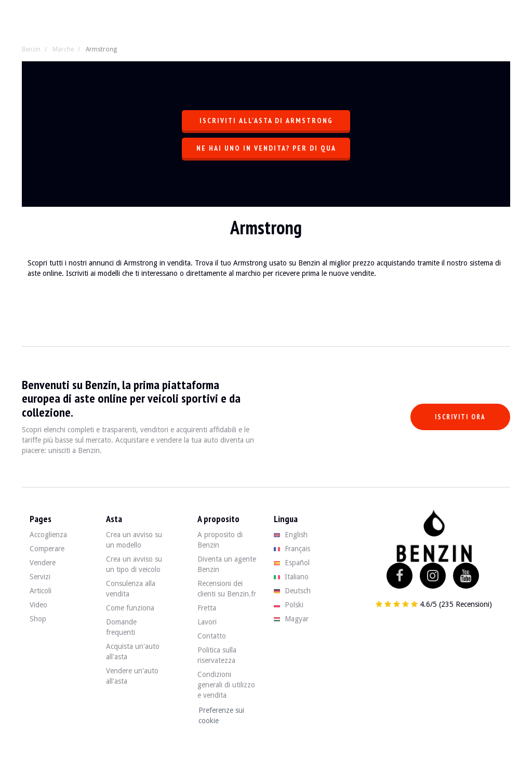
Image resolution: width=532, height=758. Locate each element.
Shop (38, 619)
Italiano (291, 577)
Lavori (207, 622)
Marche (63, 49)
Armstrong (101, 49)
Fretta (207, 608)
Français (292, 549)
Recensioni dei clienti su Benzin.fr (227, 589)
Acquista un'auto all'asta (133, 651)
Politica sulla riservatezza (217, 655)
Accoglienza (48, 535)
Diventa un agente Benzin (227, 564)
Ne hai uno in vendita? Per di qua (266, 148)
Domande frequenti (121, 627)
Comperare (47, 549)
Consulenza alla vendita (131, 589)
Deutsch (292, 591)
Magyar (291, 619)
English (291, 535)
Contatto (212, 636)
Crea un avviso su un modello (134, 540)
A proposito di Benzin (220, 540)
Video (38, 605)
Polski (289, 605)
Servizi (40, 577)
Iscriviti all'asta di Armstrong (266, 121)
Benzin (31, 49)
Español (292, 563)
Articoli (41, 591)
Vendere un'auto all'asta (132, 676)
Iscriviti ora (460, 417)
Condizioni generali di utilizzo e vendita (226, 685)
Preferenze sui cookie (221, 715)
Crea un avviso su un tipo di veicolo (134, 564)
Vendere (43, 563)
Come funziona (130, 608)
